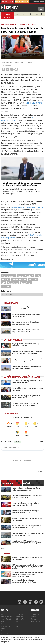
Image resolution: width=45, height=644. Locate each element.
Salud (18, 624)
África (3, 621)
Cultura (19, 626)
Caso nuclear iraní (8, 276)
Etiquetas (5, 273)
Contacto (34, 619)
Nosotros (34, 617)
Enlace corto (6, 291)
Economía (20, 617)
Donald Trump (26, 283)
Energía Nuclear (28, 24)
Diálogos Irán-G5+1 (19, 279)
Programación (38, 2)
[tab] (12, 483)
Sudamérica (5, 631)
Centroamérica (6, 633)
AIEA (3, 283)
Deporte (19, 621)
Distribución (35, 614)
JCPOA (38, 276)
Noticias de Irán (9, 24)
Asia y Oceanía (6, 619)
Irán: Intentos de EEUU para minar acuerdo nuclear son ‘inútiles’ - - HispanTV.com (22, 184)
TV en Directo (8, 2)
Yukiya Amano (13, 283)
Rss (32, 624)
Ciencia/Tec (20, 619)
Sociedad (19, 614)
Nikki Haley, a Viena (34, 103)
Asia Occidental (7, 617)
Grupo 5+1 (5, 279)
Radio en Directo (22, 2)
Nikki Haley (33, 279)
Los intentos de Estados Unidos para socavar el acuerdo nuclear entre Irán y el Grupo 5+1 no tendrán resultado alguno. (22, 191)
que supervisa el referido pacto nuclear (27, 207)
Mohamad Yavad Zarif (25, 276)
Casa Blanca (6, 286)
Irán (3, 614)
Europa (4, 624)
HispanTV (9, 8)
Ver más (4, 549)
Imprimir (7, 65)
